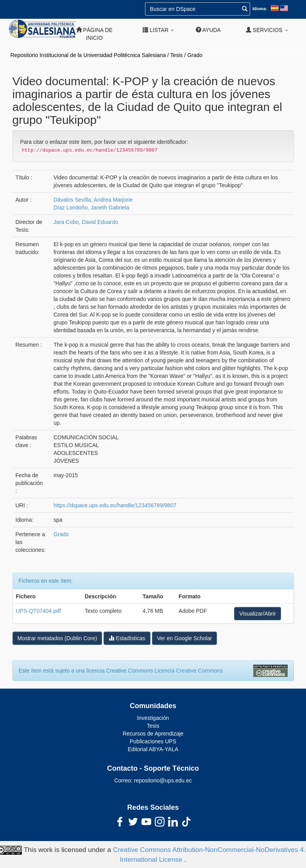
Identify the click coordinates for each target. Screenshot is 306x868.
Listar (158, 30)
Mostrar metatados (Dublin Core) (57, 638)
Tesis (177, 55)
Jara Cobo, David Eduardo (86, 222)
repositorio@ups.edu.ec (163, 780)
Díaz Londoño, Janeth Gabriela (91, 208)
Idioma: (260, 9)
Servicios (267, 30)
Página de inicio (94, 34)
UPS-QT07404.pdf (38, 611)
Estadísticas (127, 638)
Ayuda (208, 30)
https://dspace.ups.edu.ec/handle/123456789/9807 (115, 505)
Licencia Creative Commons (189, 671)
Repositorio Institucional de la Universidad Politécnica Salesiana (88, 55)
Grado (195, 55)
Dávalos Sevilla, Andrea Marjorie (93, 200)
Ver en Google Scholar (185, 638)
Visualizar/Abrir (258, 614)
